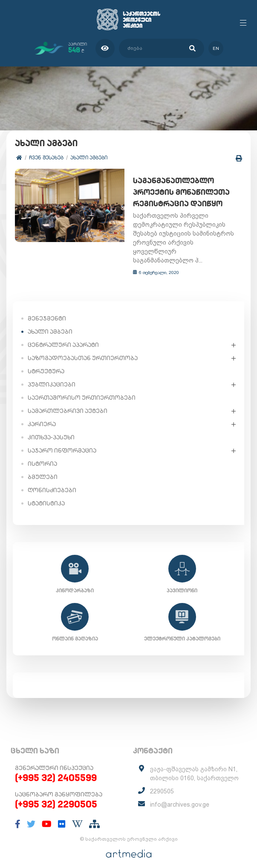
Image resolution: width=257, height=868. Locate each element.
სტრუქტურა (46, 363)
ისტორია (42, 455)
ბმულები (43, 468)
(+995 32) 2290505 (56, 796)
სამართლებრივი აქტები (68, 402)
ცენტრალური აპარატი (63, 336)
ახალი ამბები (89, 157)
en (216, 48)
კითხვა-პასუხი (51, 429)
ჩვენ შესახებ (46, 157)
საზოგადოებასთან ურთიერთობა (83, 349)
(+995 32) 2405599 (56, 769)
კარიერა (42, 415)
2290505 (162, 783)
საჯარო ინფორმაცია (62, 442)
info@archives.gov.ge (180, 796)
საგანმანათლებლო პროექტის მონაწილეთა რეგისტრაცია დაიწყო (178, 192)
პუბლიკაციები (52, 376)
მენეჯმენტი (47, 310)
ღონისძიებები (52, 482)
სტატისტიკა (46, 495)
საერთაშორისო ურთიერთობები (82, 389)
